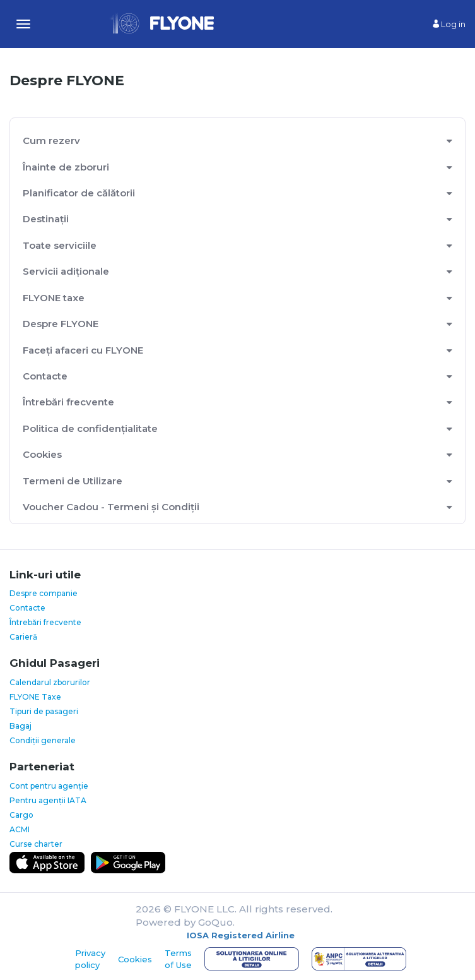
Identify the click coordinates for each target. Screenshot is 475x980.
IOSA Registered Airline (241, 935)
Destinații (46, 219)
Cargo (21, 815)
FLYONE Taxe (35, 697)
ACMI (20, 829)
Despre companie (44, 593)
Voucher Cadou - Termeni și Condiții (111, 507)
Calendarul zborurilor (50, 682)
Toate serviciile (60, 245)
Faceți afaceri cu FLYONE (83, 350)
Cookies (42, 454)
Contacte (45, 376)
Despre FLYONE (61, 324)
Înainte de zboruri (66, 167)
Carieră (23, 637)
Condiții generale (43, 740)
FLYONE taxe (54, 298)
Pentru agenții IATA (48, 800)
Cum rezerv (51, 140)
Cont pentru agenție (49, 786)
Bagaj (21, 726)
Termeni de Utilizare (73, 481)
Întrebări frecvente (68, 402)
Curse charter (36, 844)
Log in (449, 24)
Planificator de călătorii (79, 193)
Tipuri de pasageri (44, 711)
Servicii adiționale (66, 271)
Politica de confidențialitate (90, 428)
